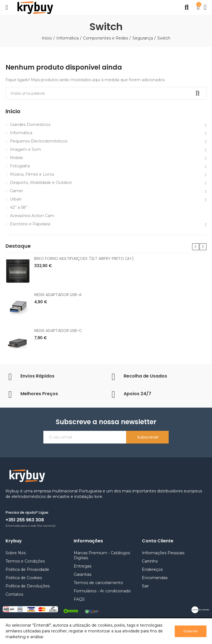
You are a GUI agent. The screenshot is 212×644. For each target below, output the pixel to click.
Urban (16, 199)
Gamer (17, 191)
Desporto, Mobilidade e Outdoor (41, 183)
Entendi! (191, 631)
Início (13, 111)
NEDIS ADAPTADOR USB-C (58, 331)
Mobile (16, 158)
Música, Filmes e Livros (32, 174)
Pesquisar (198, 93)
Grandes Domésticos (30, 125)
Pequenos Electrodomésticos (39, 141)
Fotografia (20, 166)
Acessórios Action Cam (32, 216)
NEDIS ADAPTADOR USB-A (58, 295)
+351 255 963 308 (25, 520)
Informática (21, 133)
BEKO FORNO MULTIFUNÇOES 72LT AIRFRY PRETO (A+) (84, 258)
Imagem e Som (25, 149)
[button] (196, 247)
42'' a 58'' (19, 207)
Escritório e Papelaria (30, 224)
